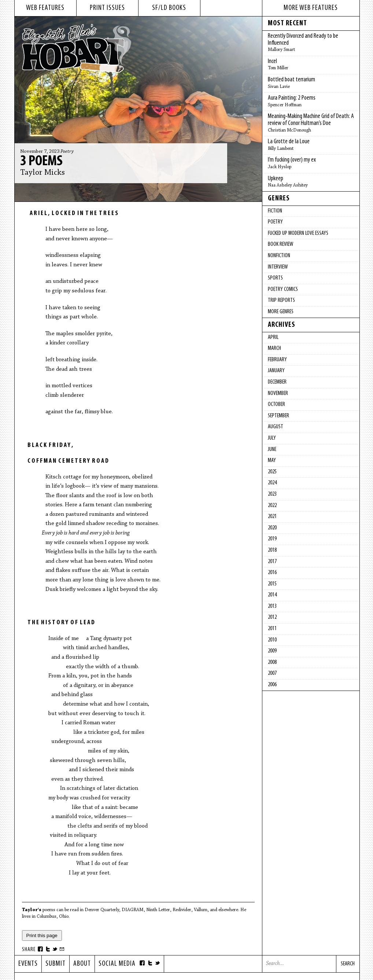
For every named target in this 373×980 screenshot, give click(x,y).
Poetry (67, 152)
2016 (272, 573)
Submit (56, 964)
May (272, 461)
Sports (275, 278)
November (278, 393)
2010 (272, 640)
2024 (272, 483)
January (276, 371)
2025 (272, 472)
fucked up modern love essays (298, 233)
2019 (272, 539)
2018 (272, 550)
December (277, 382)
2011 (272, 629)
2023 (272, 494)
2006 (272, 685)
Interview (278, 267)
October (276, 404)
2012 (272, 617)
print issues (107, 8)
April (273, 337)
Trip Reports (281, 300)
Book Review (280, 244)
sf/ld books (169, 8)
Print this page (42, 935)
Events (28, 964)
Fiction (275, 211)
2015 (272, 584)
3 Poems (41, 162)
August (276, 427)
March (274, 348)
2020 (272, 528)
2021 (272, 517)
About (82, 964)
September (278, 416)
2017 (272, 562)
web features (45, 8)
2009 (272, 651)
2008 (272, 662)
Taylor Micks (43, 173)
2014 (272, 595)
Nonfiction (279, 256)
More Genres (281, 312)
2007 (272, 673)
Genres (279, 199)
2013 (272, 606)
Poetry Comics (283, 289)
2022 (272, 506)
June (272, 450)
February (277, 360)
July (272, 438)
